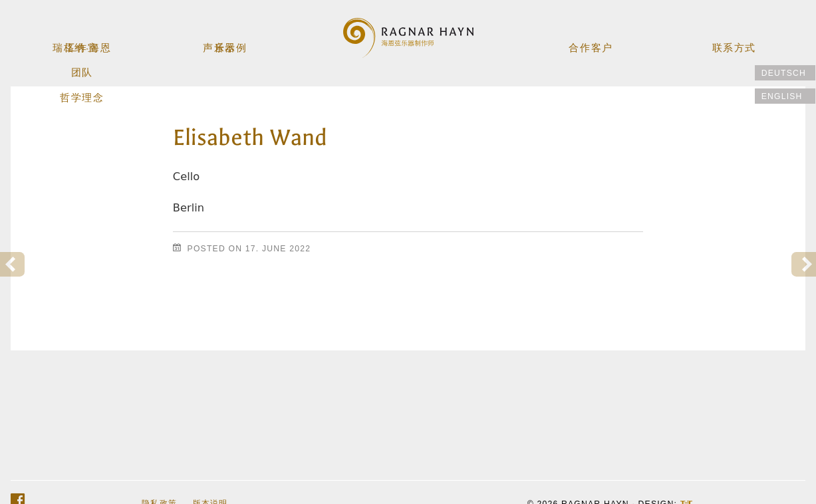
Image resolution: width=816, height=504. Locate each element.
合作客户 (590, 44)
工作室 (83, 44)
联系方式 (733, 44)
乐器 (226, 44)
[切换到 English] (785, 96)
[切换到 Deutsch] (785, 73)
